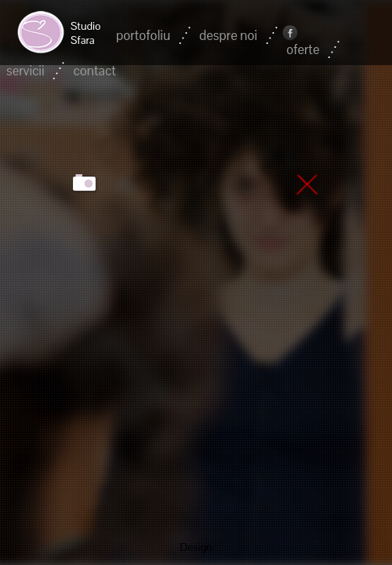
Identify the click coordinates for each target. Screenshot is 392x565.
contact (94, 71)
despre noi (228, 35)
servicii (25, 71)
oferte (303, 49)
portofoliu (143, 35)
